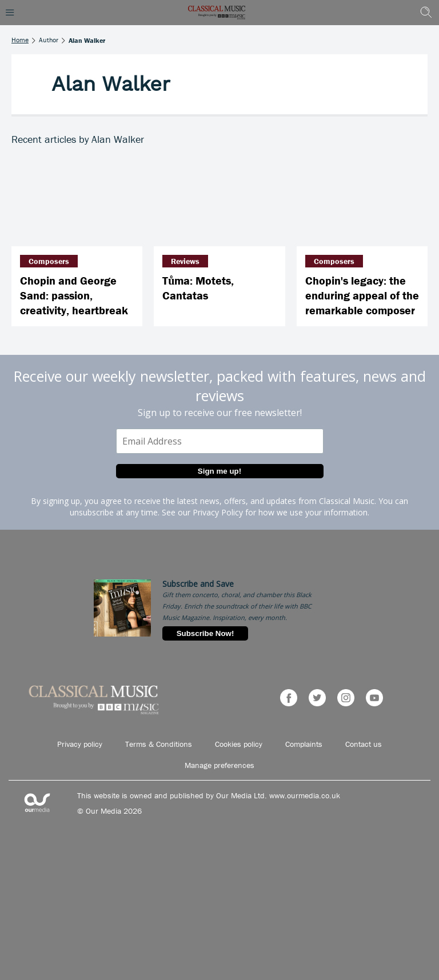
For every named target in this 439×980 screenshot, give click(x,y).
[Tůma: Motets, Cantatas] (219, 203)
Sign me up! (219, 471)
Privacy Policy (218, 512)
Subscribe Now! (205, 633)
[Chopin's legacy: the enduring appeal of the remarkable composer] (362, 203)
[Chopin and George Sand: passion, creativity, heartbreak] (77, 203)
